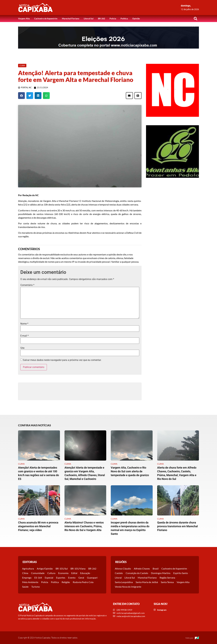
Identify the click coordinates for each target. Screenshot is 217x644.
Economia (63, 573)
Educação (85, 573)
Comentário (27, 285)
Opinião (136, 18)
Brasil (156, 568)
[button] (195, 19)
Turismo (36, 587)
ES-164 (38, 578)
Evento (72, 578)
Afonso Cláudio (123, 568)
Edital (74, 573)
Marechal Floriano (71, 18)
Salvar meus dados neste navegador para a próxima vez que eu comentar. (62, 360)
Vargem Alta (24, 18)
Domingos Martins (161, 573)
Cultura (51, 573)
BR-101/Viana (78, 568)
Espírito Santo (181, 573)
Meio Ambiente (30, 582)
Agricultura (28, 568)
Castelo (119, 573)
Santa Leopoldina (124, 582)
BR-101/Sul (62, 568)
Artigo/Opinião (45, 568)
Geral (81, 578)
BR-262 (101, 18)
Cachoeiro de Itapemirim (46, 18)
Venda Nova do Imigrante (128, 587)
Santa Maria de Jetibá (147, 582)
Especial (49, 578)
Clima (25, 573)
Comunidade (38, 573)
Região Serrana (167, 578)
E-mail (24, 336)
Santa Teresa (167, 582)
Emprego (27, 578)
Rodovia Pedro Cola (83, 582)
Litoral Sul (89, 18)
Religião (66, 582)
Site (22, 348)
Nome (24, 324)
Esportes (61, 578)
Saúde (25, 587)
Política (124, 18)
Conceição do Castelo (137, 573)
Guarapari (92, 578)
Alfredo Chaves (142, 568)
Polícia (113, 18)
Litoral (118, 578)
